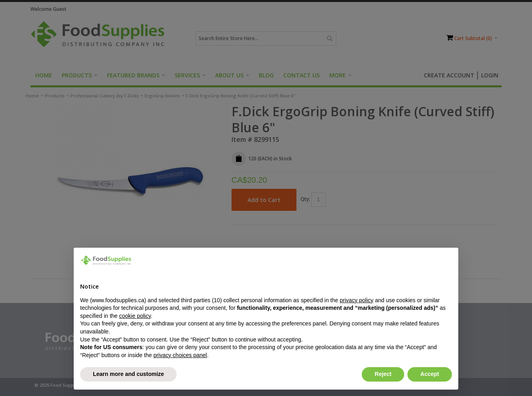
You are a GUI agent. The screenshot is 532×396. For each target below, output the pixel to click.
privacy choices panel (180, 355)
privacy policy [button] (357, 300)
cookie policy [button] (135, 316)
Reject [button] (383, 374)
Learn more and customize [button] (128, 374)
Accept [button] (430, 374)
